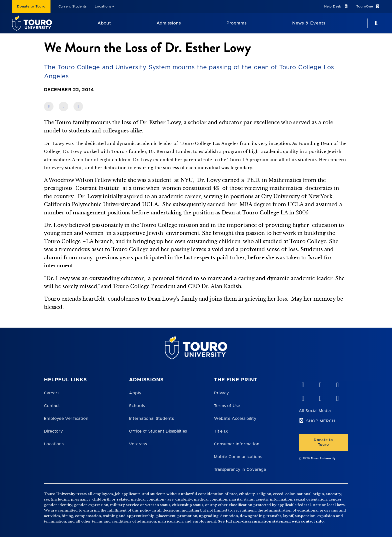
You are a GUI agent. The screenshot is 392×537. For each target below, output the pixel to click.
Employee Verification (66, 419)
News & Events (309, 23)
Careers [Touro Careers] (52, 393)
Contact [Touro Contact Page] (52, 406)
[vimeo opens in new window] (303, 384)
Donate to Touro (31, 7)
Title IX (221, 431)
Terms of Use (227, 406)
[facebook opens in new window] (303, 397)
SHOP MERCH (321, 421)
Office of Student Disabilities (158, 431)
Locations (103, 7)
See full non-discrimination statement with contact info (271, 521)
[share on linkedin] (63, 106)
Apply (135, 393)
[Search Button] (375, 23)
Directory (53, 431)
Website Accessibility (235, 419)
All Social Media (315, 411)
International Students (151, 419)
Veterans (138, 444)
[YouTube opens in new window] (320, 384)
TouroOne (368, 6)
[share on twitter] (78, 106)
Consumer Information (237, 444)
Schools (137, 406)
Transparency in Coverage (240, 470)
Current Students (73, 7)
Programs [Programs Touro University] (237, 23)
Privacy (222, 393)
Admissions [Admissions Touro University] (169, 23)
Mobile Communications (238, 457)
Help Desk (336, 6)
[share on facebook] (49, 106)
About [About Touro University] (104, 23)
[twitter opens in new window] (320, 397)
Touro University (323, 458)
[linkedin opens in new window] (337, 384)
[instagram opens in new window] (337, 397)
